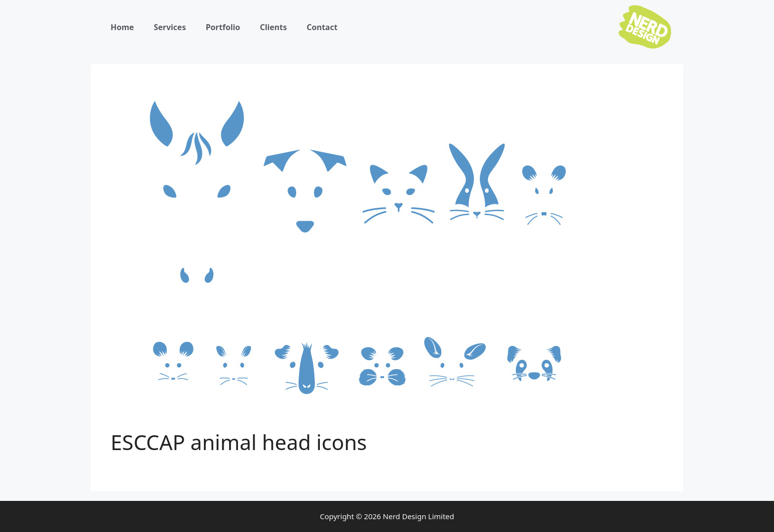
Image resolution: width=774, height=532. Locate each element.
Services (170, 27)
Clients (273, 27)
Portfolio (223, 27)
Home (122, 27)
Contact (322, 27)
